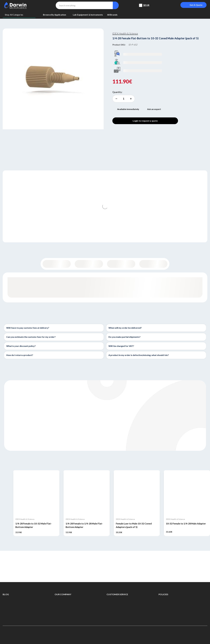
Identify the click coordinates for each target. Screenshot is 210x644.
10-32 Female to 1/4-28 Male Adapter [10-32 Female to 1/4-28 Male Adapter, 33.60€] (186, 524)
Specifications (121, 264)
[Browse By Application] (56, 15)
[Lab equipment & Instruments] (88, 15)
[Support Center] (159, 5)
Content (89, 264)
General (57, 264)
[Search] (115, 5)
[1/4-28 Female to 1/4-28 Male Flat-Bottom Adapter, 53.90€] (87, 493)
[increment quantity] (124, 99)
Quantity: (117, 92)
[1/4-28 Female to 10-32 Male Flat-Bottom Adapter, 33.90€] (36, 493)
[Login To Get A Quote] (193, 5)
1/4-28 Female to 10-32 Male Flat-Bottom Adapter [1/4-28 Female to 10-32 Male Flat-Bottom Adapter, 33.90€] (34, 525)
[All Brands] (112, 15)
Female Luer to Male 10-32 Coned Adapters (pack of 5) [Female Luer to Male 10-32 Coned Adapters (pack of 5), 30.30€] (134, 525)
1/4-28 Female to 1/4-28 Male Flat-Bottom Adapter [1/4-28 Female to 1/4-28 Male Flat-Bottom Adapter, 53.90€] (84, 525)
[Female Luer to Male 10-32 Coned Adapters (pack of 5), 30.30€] (137, 493)
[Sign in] (172, 5)
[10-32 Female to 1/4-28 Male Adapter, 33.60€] (187, 493)
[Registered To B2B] (166, 5)
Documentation (153, 264)
